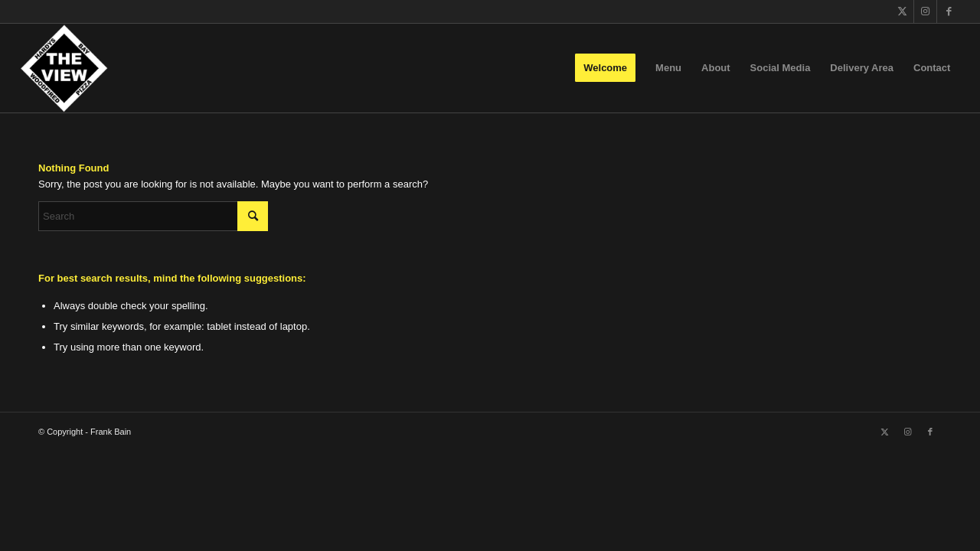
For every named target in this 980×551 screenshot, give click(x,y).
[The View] (64, 68)
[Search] (153, 216)
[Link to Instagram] (925, 11)
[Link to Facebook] (949, 11)
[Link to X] (902, 11)
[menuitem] (605, 68)
